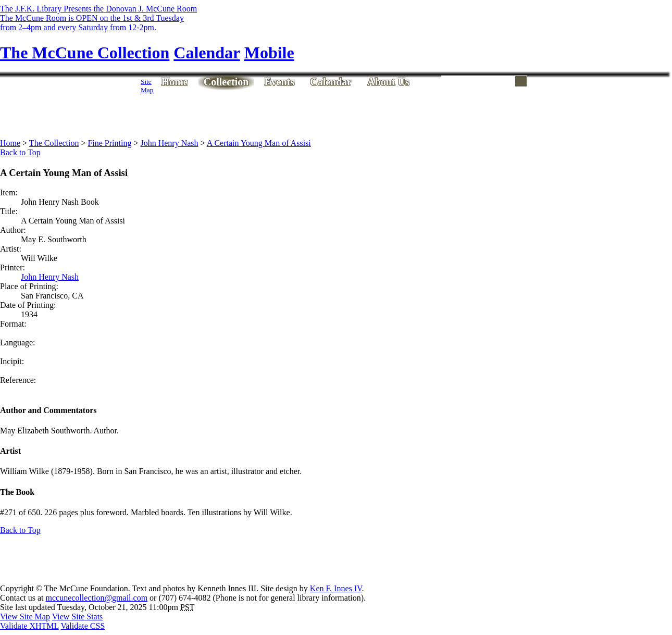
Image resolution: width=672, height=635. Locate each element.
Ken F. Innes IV (336, 588)
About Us (388, 82)
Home (175, 82)
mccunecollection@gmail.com (97, 598)
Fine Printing (109, 143)
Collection (226, 82)
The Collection (54, 143)
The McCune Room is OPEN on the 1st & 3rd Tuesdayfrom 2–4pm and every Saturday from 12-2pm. (92, 23)
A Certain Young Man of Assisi (259, 143)
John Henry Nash (169, 143)
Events (279, 82)
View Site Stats (78, 617)
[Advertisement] (342, 113)
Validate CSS (83, 626)
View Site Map (25, 617)
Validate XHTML (29, 626)
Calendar (331, 82)
